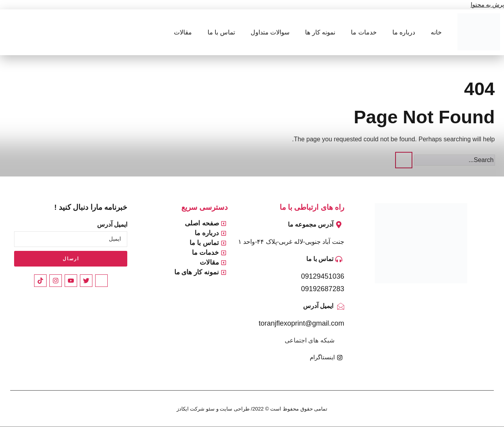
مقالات (183, 32)
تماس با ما (221, 32)
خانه (436, 32)
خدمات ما (364, 32)
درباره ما (404, 32)
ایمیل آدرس (112, 224)
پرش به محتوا (486, 5)
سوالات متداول (270, 32)
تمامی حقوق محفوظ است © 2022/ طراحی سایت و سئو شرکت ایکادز (252, 409)
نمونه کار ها (320, 32)
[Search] (404, 160)
